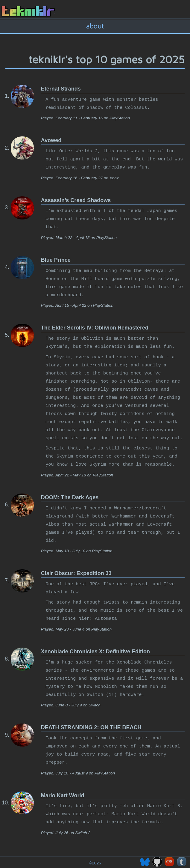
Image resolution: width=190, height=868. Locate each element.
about (95, 26)
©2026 (95, 863)
